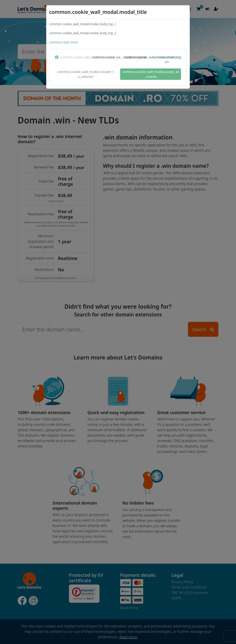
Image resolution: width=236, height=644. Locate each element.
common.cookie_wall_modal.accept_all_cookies (151, 74)
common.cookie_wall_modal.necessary (87, 57)
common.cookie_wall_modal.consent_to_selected (85, 74)
